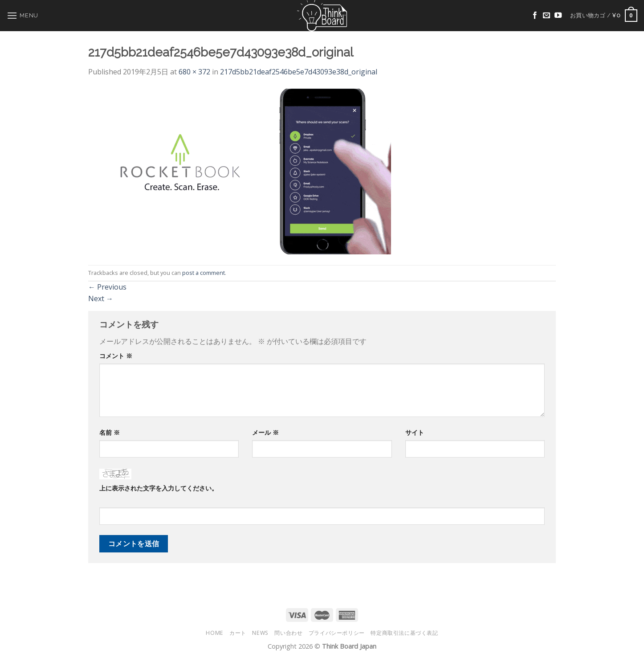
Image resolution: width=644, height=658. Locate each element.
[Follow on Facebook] (535, 16)
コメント (116, 356)
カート (238, 633)
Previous (107, 287)
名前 (110, 432)
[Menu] (22, 15)
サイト (415, 432)
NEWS (260, 633)
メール (265, 432)
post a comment (204, 273)
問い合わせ (288, 633)
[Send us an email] (546, 16)
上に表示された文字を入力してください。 (159, 488)
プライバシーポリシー (337, 633)
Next (101, 298)
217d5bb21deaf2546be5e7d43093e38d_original (299, 72)
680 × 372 (194, 72)
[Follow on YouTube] (558, 16)
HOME (214, 633)
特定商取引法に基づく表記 (404, 633)
